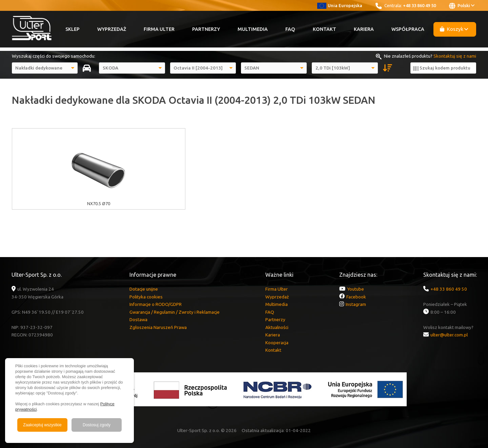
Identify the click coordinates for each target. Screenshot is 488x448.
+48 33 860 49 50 (419, 5)
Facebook (356, 297)
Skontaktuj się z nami (455, 56)
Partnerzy (206, 29)
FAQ (290, 29)
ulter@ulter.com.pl (449, 335)
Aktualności (277, 327)
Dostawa (138, 319)
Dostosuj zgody (97, 425)
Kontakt (324, 29)
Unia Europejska (340, 5)
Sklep (73, 29)
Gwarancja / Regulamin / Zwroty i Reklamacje (175, 312)
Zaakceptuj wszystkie (42, 425)
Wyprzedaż (112, 29)
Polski (462, 6)
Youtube (355, 289)
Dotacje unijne (144, 289)
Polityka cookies (146, 297)
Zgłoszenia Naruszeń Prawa (158, 327)
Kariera (364, 29)
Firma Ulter (159, 29)
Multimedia (253, 29)
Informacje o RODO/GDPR (156, 304)
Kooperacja (277, 343)
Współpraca (408, 29)
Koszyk (454, 29)
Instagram (356, 304)
